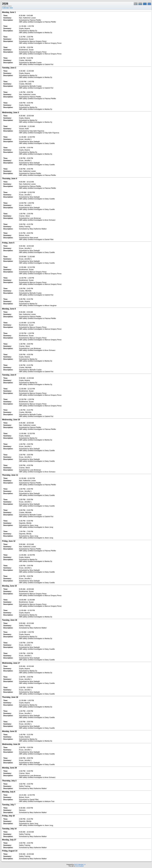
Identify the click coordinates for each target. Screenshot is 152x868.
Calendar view (7, 8)
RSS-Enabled (79, 866)
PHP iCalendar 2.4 (80, 865)
